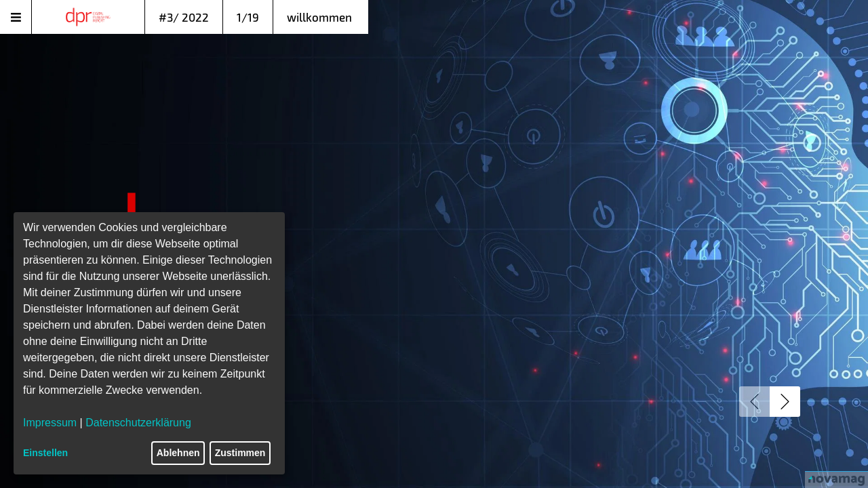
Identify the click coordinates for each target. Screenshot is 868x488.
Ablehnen (178, 453)
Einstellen (45, 453)
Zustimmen (240, 453)
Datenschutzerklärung (138, 423)
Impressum (50, 423)
